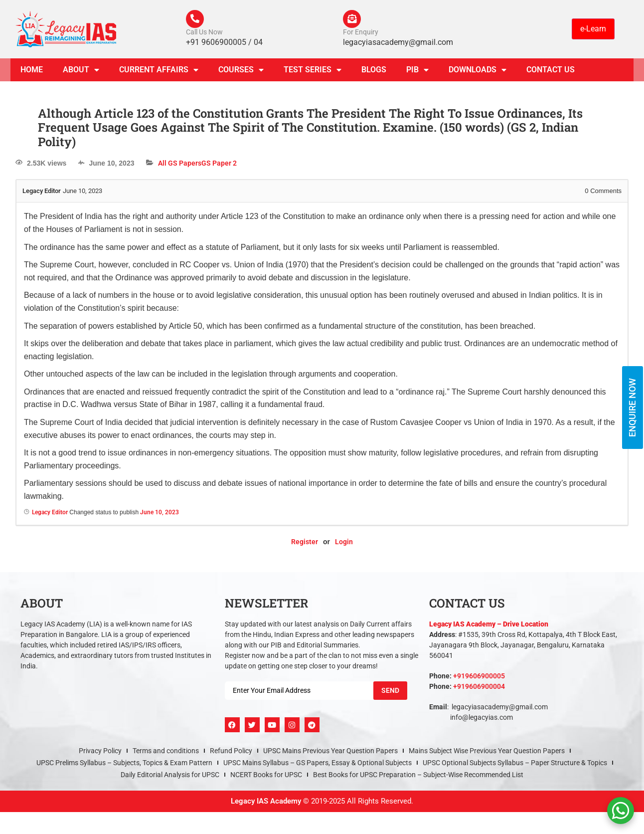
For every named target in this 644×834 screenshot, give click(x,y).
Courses (241, 72)
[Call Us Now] (196, 20)
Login (344, 544)
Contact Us (551, 72)
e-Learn (593, 30)
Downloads (478, 72)
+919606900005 (479, 678)
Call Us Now (204, 34)
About (81, 72)
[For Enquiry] (353, 20)
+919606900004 (479, 688)
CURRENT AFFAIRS (159, 72)
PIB (417, 72)
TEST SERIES (313, 72)
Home (32, 72)
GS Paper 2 (219, 165)
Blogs (374, 72)
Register (305, 544)
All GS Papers (180, 165)
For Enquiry (361, 34)
